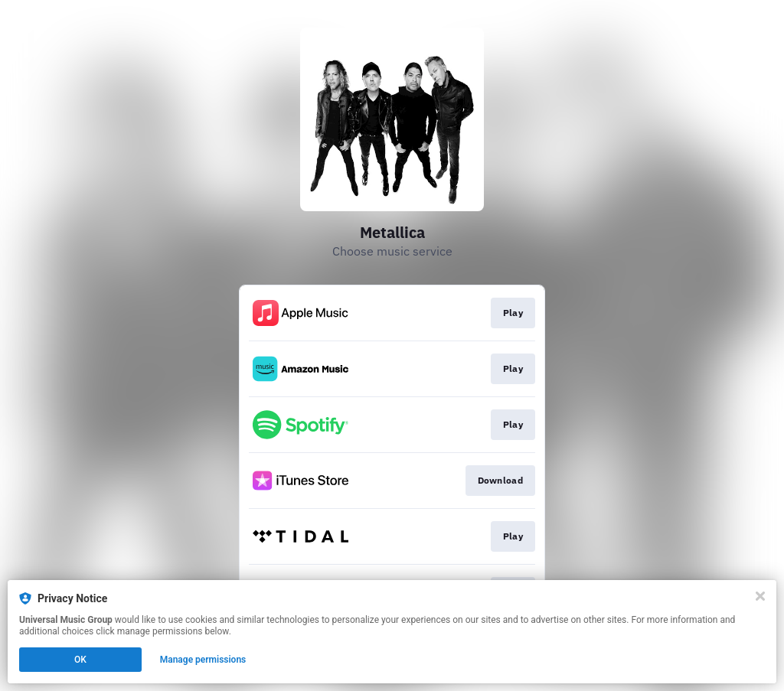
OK (80, 660)
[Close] (760, 596)
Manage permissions (203, 660)
